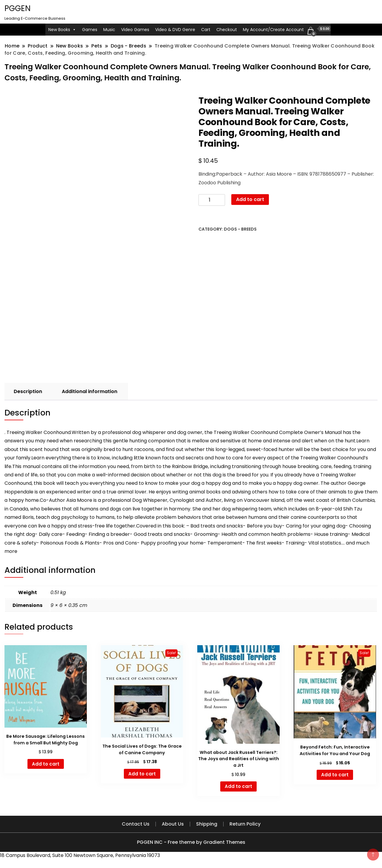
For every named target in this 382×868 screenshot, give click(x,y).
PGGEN (17, 8)
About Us (173, 824)
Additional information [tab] (90, 391)
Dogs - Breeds (240, 229)
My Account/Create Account (273, 30)
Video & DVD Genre (175, 30)
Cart (206, 30)
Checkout (227, 30)
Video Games (135, 30)
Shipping (207, 824)
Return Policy (245, 824)
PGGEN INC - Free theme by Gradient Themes (191, 842)
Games (90, 30)
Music (109, 30)
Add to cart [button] (46, 764)
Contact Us (136, 824)
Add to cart (250, 199)
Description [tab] (28, 391)
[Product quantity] (212, 200)
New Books (62, 30)
